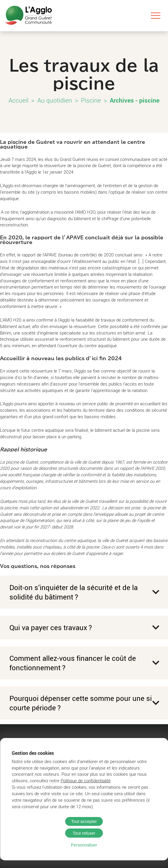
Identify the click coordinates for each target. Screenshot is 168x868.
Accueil (19, 100)
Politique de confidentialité (86, 781)
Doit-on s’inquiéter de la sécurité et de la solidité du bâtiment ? (74, 592)
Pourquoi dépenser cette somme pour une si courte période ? (81, 703)
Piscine (91, 100)
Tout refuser (84, 833)
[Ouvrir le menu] (156, 15)
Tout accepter (84, 821)
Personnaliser (84, 845)
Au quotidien (55, 100)
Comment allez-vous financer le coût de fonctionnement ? (73, 663)
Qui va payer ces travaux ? (51, 627)
